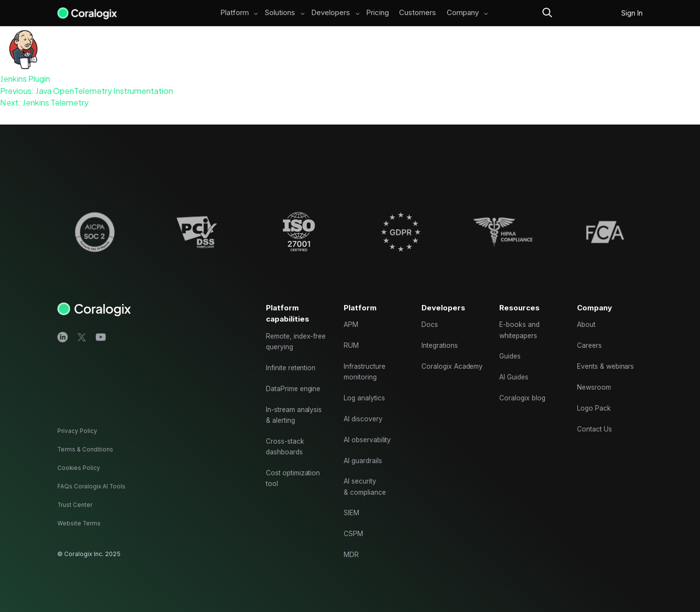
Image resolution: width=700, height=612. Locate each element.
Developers (330, 13)
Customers (418, 13)
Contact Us (595, 421)
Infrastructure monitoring (366, 359)
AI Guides (515, 365)
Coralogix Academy (437, 359)
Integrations (441, 332)
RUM (352, 332)
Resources (520, 291)
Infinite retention (293, 354)
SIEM (352, 510)
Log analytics (365, 387)
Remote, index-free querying (291, 327)
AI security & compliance (366, 482)
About (587, 309)
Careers (590, 332)
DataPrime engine (295, 377)
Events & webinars (607, 353)
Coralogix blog (523, 387)
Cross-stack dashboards (286, 438)
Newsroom (595, 376)
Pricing (376, 13)
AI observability (369, 432)
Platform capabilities (288, 297)
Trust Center (76, 505)
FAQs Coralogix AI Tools (93, 486)
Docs (430, 309)
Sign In (632, 13)
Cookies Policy (79, 468)
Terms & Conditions (86, 450)
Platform (233, 13)
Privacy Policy (78, 431)
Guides (511, 343)
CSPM (354, 531)
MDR (352, 554)
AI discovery (364, 409)
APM (351, 309)
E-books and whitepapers (520, 315)
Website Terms (79, 523)
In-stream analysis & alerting (295, 405)
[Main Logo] (87, 13)
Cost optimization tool (294, 471)
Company (464, 13)
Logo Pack (595, 398)
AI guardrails (364, 454)
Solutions (279, 13)
